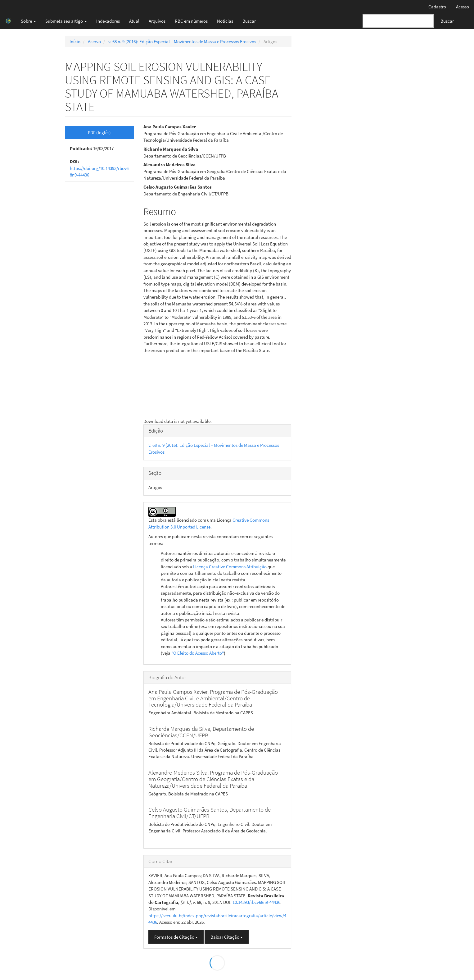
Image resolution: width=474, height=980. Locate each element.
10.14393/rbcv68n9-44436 (256, 902)
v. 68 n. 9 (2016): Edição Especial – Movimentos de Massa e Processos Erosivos (182, 41)
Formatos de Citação (176, 937)
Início (75, 41)
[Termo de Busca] (398, 21)
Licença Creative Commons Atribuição (230, 567)
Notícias (225, 21)
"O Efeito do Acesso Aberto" (198, 653)
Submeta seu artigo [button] (66, 21)
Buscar (249, 21)
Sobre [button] (28, 21)
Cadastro (437, 7)
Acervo (94, 41)
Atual (134, 21)
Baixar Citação (227, 937)
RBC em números (191, 21)
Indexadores (108, 21)
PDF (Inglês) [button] (99, 133)
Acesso (463, 7)
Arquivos (157, 21)
